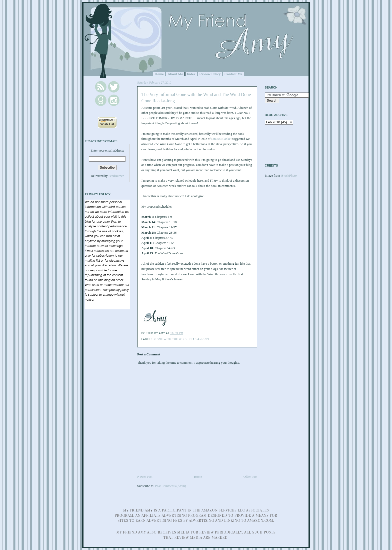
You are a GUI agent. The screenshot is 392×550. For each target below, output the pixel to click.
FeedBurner (116, 176)
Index (191, 74)
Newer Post (145, 477)
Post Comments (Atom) (171, 486)
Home (159, 74)
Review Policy (210, 74)
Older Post (250, 477)
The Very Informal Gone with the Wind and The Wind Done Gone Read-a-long (196, 98)
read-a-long (199, 339)
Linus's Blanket (221, 139)
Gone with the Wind (171, 339)
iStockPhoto (289, 175)
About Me (175, 74)
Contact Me (233, 74)
